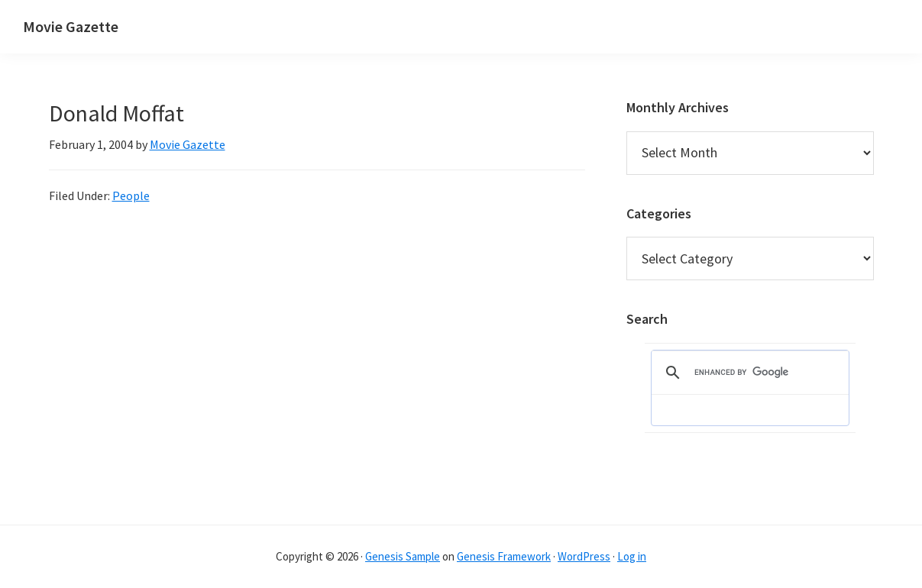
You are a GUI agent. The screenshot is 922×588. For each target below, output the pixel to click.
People (131, 195)
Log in (632, 556)
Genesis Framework (504, 556)
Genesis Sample (403, 556)
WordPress (584, 556)
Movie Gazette (71, 26)
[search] (748, 373)
